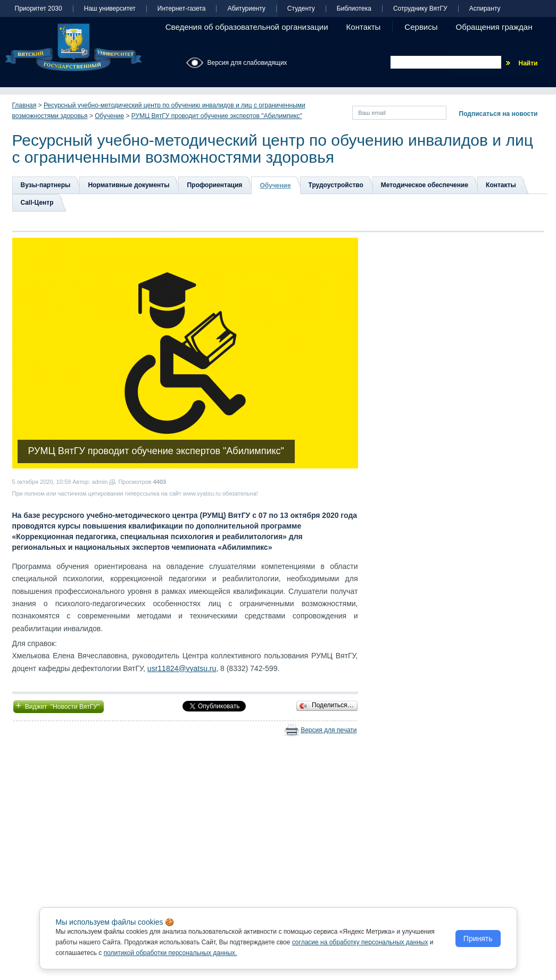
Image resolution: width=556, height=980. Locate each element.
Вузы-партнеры (46, 185)
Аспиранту (485, 9)
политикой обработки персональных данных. (171, 953)
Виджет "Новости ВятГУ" (59, 706)
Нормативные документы (128, 185)
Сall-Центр (37, 203)
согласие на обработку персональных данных (360, 942)
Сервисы (421, 27)
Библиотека (354, 9)
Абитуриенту (246, 9)
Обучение (109, 116)
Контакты (364, 27)
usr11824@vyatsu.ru (182, 668)
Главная (24, 105)
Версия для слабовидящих (247, 63)
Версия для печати (329, 730)
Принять (478, 939)
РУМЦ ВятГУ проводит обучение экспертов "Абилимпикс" (217, 116)
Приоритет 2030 (39, 9)
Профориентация (214, 185)
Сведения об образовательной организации (247, 27)
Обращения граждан (494, 27)
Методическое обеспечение (425, 185)
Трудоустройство (336, 185)
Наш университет (110, 9)
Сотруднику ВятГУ (420, 9)
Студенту (301, 9)
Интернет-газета (182, 9)
